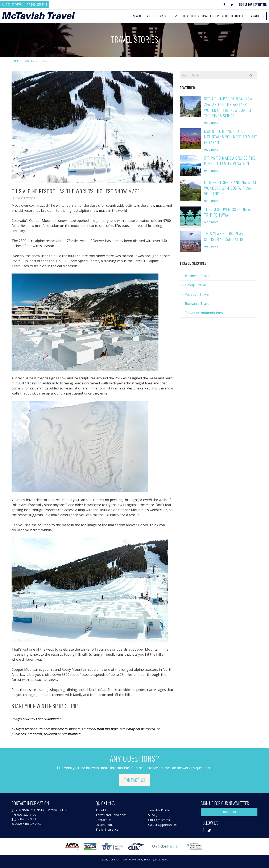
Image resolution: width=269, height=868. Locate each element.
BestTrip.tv (237, 16)
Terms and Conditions (111, 815)
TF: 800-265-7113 (37, 4)
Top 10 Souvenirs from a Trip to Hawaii (227, 212)
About (151, 16)
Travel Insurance (107, 829)
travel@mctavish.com (30, 824)
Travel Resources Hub (215, 16)
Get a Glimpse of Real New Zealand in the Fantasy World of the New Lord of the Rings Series (229, 107)
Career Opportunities (163, 825)
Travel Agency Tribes (156, 859)
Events (162, 16)
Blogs (184, 16)
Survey (153, 815)
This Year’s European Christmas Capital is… (225, 236)
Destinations (104, 825)
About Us (102, 810)
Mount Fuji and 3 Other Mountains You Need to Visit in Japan (231, 137)
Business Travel (198, 276)
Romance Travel (198, 304)
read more (211, 123)
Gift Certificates (159, 820)
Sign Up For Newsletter (253, 4)
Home (15, 61)
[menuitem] (138, 16)
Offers (174, 16)
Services (138, 16)
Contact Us (256, 16)
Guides (195, 16)
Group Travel (195, 285)
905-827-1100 (12, 4)
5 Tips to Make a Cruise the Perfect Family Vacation (230, 161)
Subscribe (229, 812)
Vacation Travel (197, 294)
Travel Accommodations (204, 313)
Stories (29, 61)
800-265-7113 (26, 819)
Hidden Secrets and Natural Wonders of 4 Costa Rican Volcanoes (230, 188)
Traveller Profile (159, 810)
